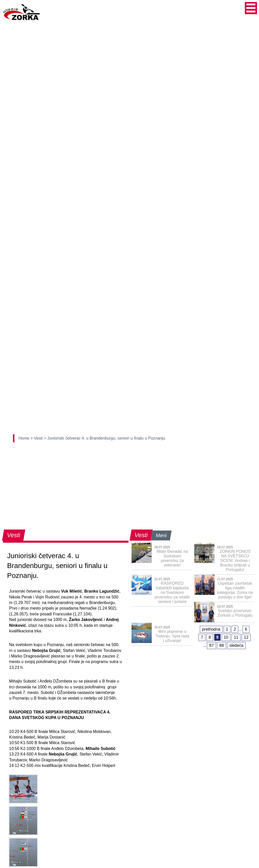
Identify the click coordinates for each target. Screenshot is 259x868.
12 (246, 637)
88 (222, 645)
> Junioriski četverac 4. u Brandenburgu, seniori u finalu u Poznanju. (105, 438)
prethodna (211, 629)
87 (211, 645)
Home (24, 438)
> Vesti (37, 438)
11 (236, 637)
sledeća (236, 645)
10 (226, 637)
